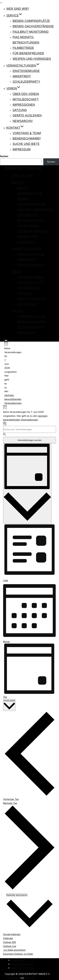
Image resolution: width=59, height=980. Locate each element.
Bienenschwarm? (27, 139)
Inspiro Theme (12, 978)
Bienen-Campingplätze (31, 21)
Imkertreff (22, 76)
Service (14, 16)
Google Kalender (12, 934)
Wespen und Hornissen (32, 59)
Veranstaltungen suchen (29, 440)
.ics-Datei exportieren (14, 950)
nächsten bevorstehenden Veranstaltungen (13, 399)
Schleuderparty (26, 82)
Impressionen (24, 105)
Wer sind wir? (18, 9)
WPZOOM (30, 978)
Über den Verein (26, 94)
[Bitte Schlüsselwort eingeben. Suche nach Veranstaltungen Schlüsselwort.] (30, 429)
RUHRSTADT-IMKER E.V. (23, 168)
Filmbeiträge (23, 48)
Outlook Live (10, 946)
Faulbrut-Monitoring (31, 32)
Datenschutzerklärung (23, 964)
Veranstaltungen (23, 66)
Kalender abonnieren (17, 895)
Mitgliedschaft (26, 99)
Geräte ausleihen (27, 115)
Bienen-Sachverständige (33, 26)
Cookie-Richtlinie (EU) (23, 968)
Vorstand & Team (27, 133)
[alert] (6, 373)
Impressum (22, 149)
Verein (13, 88)
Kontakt (15, 128)
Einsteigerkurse (26, 71)
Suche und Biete (26, 144)
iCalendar (8, 938)
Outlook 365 (10, 942)
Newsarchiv (23, 121)
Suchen (4, 156)
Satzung (20, 110)
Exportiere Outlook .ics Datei (18, 954)
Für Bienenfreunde (28, 53)
